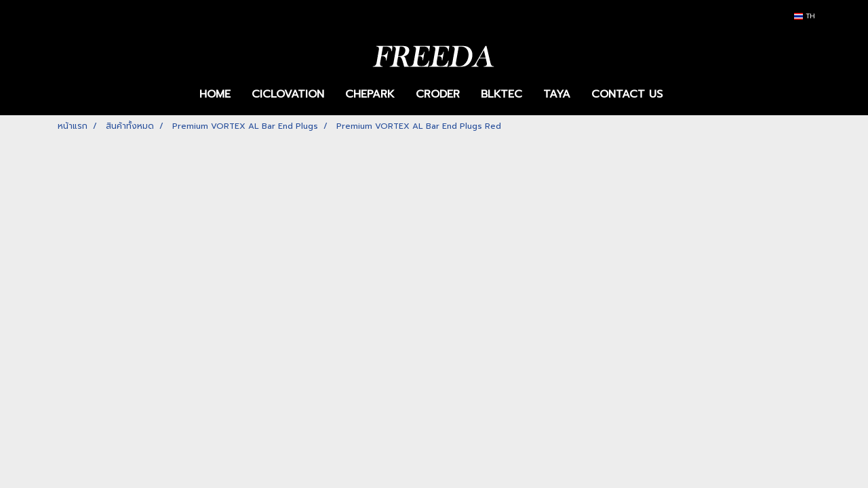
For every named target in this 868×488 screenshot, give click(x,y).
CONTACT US (627, 94)
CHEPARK (370, 94)
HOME (215, 94)
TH (805, 16)
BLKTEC (501, 94)
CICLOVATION (288, 94)
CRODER (438, 94)
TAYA (557, 94)
